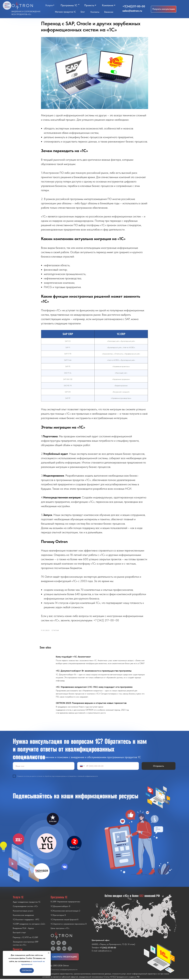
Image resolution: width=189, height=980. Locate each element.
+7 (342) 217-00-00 (108, 949)
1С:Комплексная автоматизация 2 (65, 912)
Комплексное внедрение (23, 916)
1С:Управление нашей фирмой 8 (64, 920)
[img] (47, 844)
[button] (164, 9)
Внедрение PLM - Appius (23, 929)
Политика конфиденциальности (64, 970)
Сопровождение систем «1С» (25, 907)
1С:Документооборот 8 (60, 907)
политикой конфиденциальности (88, 777)
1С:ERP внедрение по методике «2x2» (29, 925)
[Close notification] (49, 953)
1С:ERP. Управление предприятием (65, 903)
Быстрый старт (19, 933)
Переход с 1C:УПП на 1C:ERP (25, 938)
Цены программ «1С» (60, 929)
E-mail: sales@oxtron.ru (102, 952)
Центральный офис (101, 941)
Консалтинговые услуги (23, 912)
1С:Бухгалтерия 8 (58, 916)
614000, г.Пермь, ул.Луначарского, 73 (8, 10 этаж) (113, 945)
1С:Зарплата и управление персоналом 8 (69, 925)
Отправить (158, 767)
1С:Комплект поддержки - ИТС (26, 920)
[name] (44, 767)
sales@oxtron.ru (132, 11)
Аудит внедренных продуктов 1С (27, 903)
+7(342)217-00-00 (134, 6)
